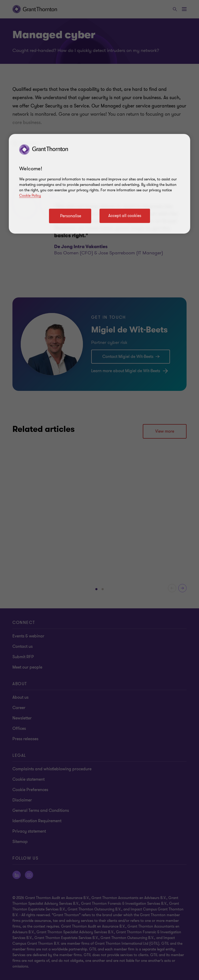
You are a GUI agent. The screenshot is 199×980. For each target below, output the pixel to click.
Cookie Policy (30, 196)
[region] (99, 184)
